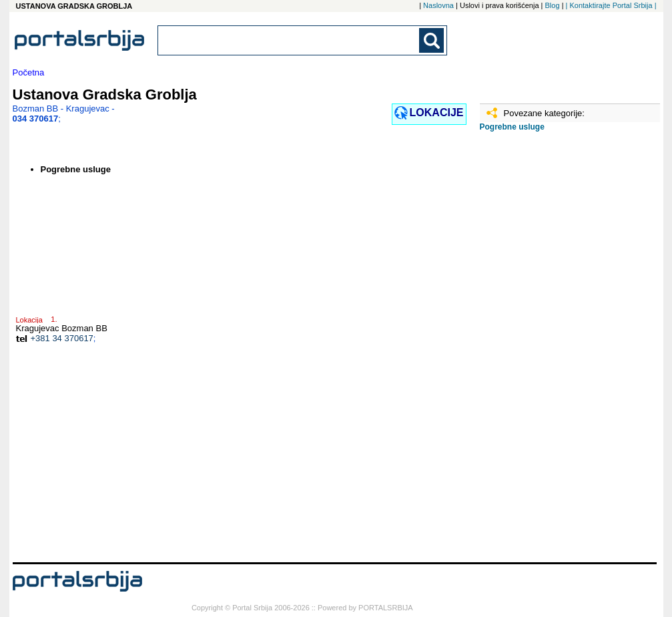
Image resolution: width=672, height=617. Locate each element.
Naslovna (438, 5)
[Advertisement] (547, 352)
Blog (553, 5)
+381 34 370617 (62, 338)
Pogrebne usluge (512, 127)
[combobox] (290, 40)
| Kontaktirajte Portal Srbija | (611, 5)
